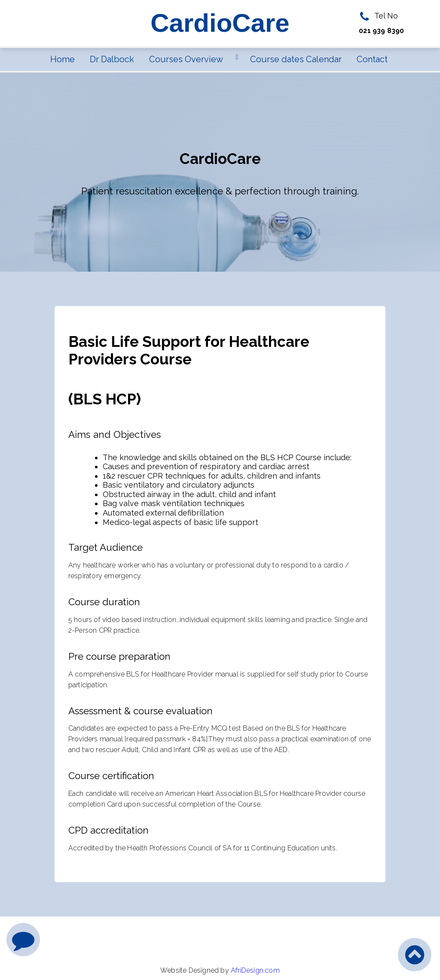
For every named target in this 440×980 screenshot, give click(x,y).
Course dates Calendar (296, 59)
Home (63, 59)
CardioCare (220, 23)
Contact (372, 59)
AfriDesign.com (255, 970)
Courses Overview (186, 59)
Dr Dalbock (112, 59)
